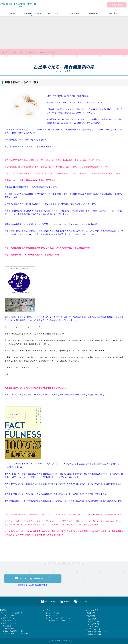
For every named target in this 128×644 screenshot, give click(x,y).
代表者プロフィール (96, 621)
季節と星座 (7, 626)
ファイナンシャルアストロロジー (15, 634)
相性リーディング (10, 623)
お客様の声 (93, 14)
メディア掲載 (93, 627)
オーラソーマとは (52, 613)
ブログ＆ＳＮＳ (73, 14)
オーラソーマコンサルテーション (58, 618)
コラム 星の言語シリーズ (13, 631)
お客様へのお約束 (95, 634)
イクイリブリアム (52, 615)
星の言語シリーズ (48, 52)
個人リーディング (10, 618)
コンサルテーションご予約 (55, 621)
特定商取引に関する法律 (97, 632)
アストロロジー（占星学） (33, 15)
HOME (13, 14)
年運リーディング (10, 621)
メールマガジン (94, 624)
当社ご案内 (113, 14)
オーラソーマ (53, 14)
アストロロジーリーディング (33, 580)
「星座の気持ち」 (10, 628)
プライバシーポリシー (96, 629)
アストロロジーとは (10, 615)
